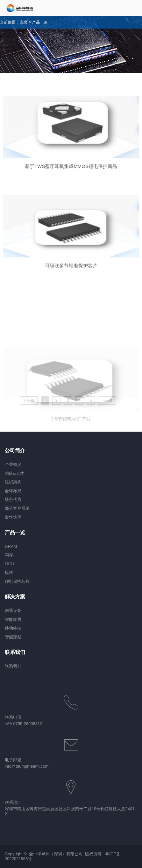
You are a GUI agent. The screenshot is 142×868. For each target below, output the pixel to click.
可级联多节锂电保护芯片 (71, 271)
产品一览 (40, 22)
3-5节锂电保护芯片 (71, 446)
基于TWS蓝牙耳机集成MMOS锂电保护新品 (71, 172)
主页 (24, 22)
